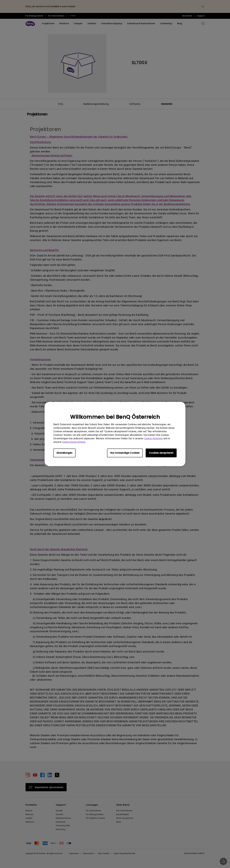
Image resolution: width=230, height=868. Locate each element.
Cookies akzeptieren (161, 453)
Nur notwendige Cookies (125, 453)
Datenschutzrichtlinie (74, 442)
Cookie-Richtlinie (154, 438)
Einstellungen (64, 453)
